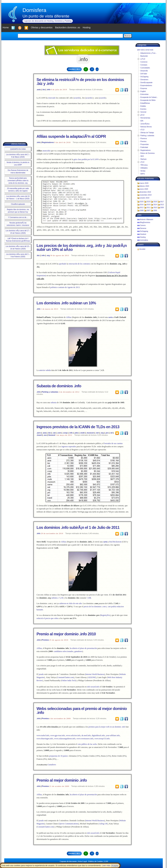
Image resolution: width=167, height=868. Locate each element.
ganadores (78, 651)
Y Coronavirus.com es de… (18, 217)
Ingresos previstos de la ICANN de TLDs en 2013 (78, 427)
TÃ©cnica (144, 165)
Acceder (142, 249)
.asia (38, 89)
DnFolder (144, 74)
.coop (65, 433)
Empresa (144, 88)
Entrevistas (144, 94)
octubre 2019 (144, 198)
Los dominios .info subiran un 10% (66, 303)
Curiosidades (145, 68)
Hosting (143, 237)
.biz (44, 89)
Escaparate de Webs (148, 100)
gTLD (142, 115)
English (143, 91)
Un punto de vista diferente (46, 16)
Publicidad (144, 147)
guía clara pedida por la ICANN (86, 159)
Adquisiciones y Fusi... (149, 53)
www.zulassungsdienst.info (65, 739)
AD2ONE (92, 677)
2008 (142, 210)
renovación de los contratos (79, 264)
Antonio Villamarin (147, 219)
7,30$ (89, 598)
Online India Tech (68, 680)
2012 (142, 208)
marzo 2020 (144, 183)
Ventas (143, 171)
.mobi (82, 433)
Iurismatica (144, 240)
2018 (155, 202)
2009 (162, 208)
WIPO (143, 174)
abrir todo (141, 50)
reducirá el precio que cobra (47, 618)
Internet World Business (95, 674)
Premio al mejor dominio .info (62, 780)
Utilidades (144, 168)
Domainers (144, 80)
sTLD (142, 162)
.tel (111, 433)
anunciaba (46, 151)
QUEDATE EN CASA (18, 149)
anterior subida (45, 370)
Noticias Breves (146, 127)
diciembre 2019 (145, 192)
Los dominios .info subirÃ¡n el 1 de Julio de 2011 (78, 527)
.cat (54, 433)
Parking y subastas (50, 392)
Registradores (48, 142)
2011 (148, 208)
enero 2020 (144, 189)
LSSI (106, 861)
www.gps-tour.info (58, 735)
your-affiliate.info (113, 735)
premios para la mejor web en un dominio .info (107, 727)
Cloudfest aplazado (18, 204)
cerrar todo (149, 50)
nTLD (142, 130)
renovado (52, 98)
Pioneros (144, 139)
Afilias (69, 317)
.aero (39, 433)
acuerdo (77, 98)
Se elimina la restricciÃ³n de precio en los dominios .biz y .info (80, 82)
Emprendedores (146, 85)
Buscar (128, 36)
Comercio (144, 62)
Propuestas (145, 144)
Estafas (143, 106)
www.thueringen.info (45, 739)
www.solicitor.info (73, 735)
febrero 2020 (144, 186)
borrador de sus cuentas (113, 443)
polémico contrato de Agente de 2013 (65, 287)
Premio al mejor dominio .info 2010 (66, 634)
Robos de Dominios (148, 153)
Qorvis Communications (69, 824)
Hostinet (143, 234)
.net (97, 433)
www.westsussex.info (85, 739)
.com (59, 433)
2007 (148, 210)
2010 (155, 208)
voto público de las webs (87, 744)
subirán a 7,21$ (57, 598)
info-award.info (93, 687)
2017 (162, 202)
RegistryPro (105, 615)
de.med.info (86, 735)
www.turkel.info (43, 735)
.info (48, 89)
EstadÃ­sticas (145, 103)
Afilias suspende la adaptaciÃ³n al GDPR (71, 136)
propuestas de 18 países (58, 756)
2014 (155, 205)
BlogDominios (145, 222)
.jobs (76, 433)
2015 (148, 205)
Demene (143, 228)
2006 (155, 210)
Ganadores (52, 765)
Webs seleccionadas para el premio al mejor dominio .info (82, 711)
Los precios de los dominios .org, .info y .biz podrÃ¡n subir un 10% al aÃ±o (82, 247)
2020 (142, 202)
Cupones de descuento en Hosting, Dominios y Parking (47, 21)
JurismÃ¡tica (145, 124)
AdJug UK (103, 824)
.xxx (45, 435)
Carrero (143, 225)
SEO (142, 156)
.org (48, 255)
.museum (90, 433)
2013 (162, 205)
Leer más (106, 866)
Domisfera (34, 10)
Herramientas (145, 118)
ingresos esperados (69, 447)
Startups (143, 159)
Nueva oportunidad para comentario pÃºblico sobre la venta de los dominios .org (18, 181)
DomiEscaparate (146, 83)
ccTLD (143, 59)
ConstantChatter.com (65, 677)
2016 (142, 205)
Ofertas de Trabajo (147, 133)
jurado (41, 674)
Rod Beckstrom (115, 542)
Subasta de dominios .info (59, 386)
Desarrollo (144, 71)
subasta (54, 403)
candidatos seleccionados (64, 651)
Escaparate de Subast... (149, 97)
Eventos (143, 109)
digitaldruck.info (98, 735)
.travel (39, 435)
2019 (148, 202)
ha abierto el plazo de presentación (83, 648)
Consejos (144, 65)
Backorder (144, 56)
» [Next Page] (97, 69)
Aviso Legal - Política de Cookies (90, 861)
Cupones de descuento (68, 861)
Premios (45, 640)
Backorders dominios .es (68, 27)
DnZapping (144, 77)
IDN (142, 121)
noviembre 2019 (146, 195)
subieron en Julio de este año (70, 603)
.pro (107, 433)
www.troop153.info (102, 739)
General (52, 435)
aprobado (63, 264)
